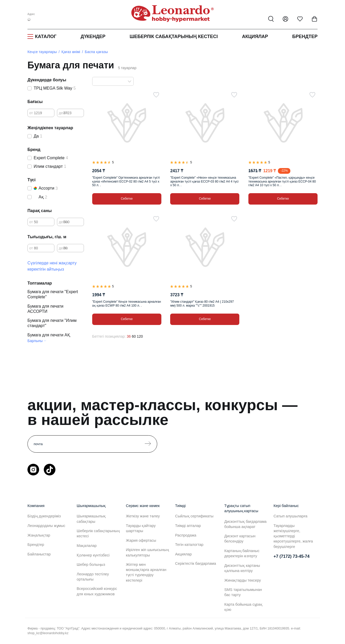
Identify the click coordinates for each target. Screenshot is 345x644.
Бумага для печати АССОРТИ (45, 309)
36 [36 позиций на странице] (129, 336)
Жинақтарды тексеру (243, 580)
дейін (63, 113)
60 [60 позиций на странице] (134, 336)
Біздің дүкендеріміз (44, 516)
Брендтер (305, 37)
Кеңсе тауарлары (42, 52)
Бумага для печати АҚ (49, 335)
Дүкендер (93, 37)
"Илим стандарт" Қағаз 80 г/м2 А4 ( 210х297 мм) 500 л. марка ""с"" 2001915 (202, 303)
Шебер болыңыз (91, 565)
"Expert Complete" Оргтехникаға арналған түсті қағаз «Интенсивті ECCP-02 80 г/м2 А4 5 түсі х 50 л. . (126, 181)
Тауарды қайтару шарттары (141, 528)
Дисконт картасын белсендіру (240, 539)
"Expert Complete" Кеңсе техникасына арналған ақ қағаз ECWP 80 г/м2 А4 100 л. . (127, 303)
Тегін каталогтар (189, 545)
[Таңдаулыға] (156, 95)
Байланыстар (39, 554)
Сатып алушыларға (290, 516)
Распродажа (186, 535)
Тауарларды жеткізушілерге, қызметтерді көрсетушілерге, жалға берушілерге (293, 536)
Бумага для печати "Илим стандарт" (52, 323)
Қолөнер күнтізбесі (93, 555)
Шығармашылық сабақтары (91, 519)
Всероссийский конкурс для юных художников (97, 591)
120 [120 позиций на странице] (140, 336)
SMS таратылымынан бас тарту (243, 592)
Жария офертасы (141, 540)
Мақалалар (87, 546)
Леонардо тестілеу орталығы (93, 577)
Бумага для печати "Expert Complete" (53, 294)
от (31, 113)
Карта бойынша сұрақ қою (243, 607)
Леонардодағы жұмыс (46, 526)
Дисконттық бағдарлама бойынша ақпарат (245, 524)
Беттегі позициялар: (109, 336)
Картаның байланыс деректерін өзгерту (242, 553)
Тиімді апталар (189, 526)
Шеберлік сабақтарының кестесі (174, 37)
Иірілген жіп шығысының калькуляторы (147, 552)
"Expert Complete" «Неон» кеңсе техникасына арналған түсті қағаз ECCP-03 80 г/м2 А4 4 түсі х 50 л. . (204, 181)
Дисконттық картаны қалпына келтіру (242, 568)
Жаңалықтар (39, 535)
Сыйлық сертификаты (194, 516)
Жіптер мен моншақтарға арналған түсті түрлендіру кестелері (146, 572)
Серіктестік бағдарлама (196, 563)
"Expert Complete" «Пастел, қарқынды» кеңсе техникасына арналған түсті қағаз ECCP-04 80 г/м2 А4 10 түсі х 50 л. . (282, 181)
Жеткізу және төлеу (143, 516)
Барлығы (35, 341)
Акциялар (255, 37)
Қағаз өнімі (71, 52)
